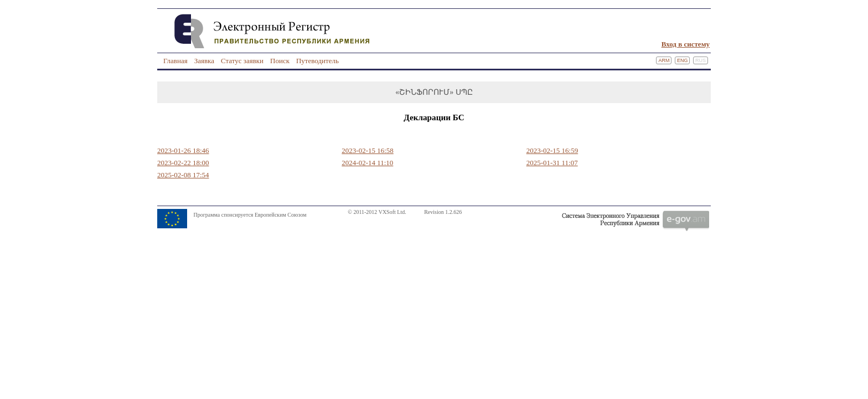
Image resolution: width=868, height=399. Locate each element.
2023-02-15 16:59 (552, 150)
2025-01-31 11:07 (552, 163)
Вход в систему (686, 44)
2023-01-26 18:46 (183, 150)
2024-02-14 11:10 (367, 163)
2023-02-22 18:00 (183, 163)
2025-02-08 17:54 (183, 175)
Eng (683, 60)
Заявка (204, 61)
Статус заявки (242, 61)
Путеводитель (317, 61)
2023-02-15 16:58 (368, 150)
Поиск (280, 61)
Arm (664, 60)
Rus (701, 60)
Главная (175, 61)
